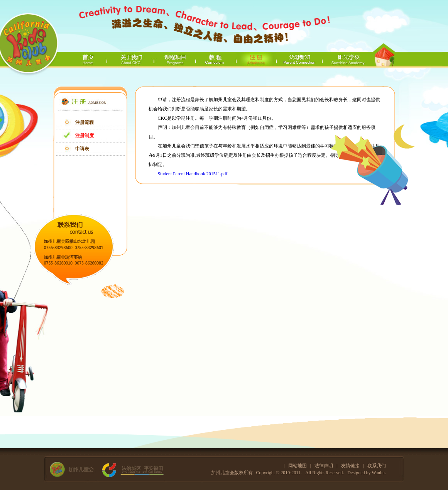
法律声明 (324, 466)
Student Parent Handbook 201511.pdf (193, 174)
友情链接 (350, 466)
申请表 (82, 149)
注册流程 (85, 122)
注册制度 (85, 136)
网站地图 (298, 466)
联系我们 (377, 466)
